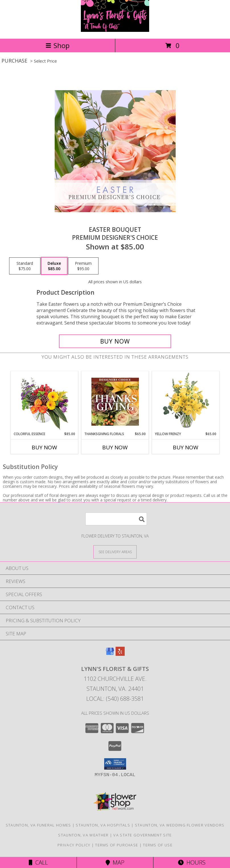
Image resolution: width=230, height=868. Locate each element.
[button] (115, 764)
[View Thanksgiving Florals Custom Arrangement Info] (115, 402)
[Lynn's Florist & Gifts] (115, 30)
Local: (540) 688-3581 (115, 699)
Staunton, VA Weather (83, 835)
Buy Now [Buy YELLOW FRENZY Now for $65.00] (186, 447)
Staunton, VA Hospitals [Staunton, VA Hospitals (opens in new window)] (103, 825)
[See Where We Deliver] (115, 552)
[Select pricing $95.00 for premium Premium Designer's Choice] (83, 266)
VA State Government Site (142, 835)
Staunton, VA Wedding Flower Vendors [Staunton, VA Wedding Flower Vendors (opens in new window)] (180, 825)
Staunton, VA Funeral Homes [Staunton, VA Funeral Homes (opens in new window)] (38, 825)
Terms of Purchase (117, 845)
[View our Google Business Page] (110, 654)
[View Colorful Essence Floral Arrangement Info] (45, 401)
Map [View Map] (115, 862)
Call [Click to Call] (38, 862)
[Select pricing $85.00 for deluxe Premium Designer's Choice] (54, 266)
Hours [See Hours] (192, 862)
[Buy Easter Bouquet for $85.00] (115, 341)
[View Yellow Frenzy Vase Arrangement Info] (186, 401)
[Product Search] (116, 519)
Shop (57, 45)
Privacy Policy (74, 845)
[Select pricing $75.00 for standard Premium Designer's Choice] (25, 266)
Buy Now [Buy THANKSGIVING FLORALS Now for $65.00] (115, 447)
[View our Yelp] (120, 654)
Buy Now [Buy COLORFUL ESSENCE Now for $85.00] (44, 447)
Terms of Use (158, 845)
